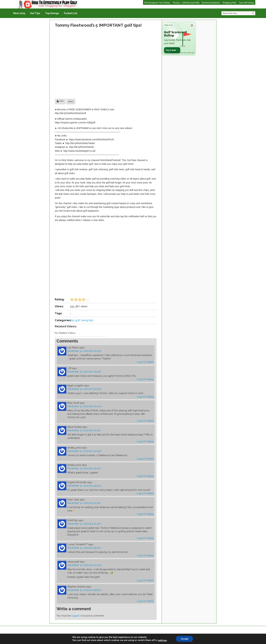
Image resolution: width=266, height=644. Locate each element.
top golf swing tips (82, 320)
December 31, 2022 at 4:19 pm (84, 548)
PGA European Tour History (157, 3)
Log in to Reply (145, 362)
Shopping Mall (229, 3)
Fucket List (71, 13)
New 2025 (19, 13)
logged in (76, 616)
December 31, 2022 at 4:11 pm (84, 503)
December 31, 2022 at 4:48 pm (84, 590)
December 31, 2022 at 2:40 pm (84, 406)
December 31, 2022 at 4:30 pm (84, 565)
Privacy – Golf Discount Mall (186, 3)
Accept (185, 639)
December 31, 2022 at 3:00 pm (84, 451)
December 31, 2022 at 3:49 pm (84, 486)
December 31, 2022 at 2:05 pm (84, 372)
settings (162, 640)
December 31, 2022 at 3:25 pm (84, 468)
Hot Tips (35, 13)
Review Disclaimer (211, 3)
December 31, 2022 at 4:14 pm (84, 524)
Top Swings (52, 13)
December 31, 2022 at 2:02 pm (84, 351)
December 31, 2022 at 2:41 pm (84, 430)
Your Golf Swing (246, 3)
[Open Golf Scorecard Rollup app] (179, 39)
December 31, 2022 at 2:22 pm (84, 389)
